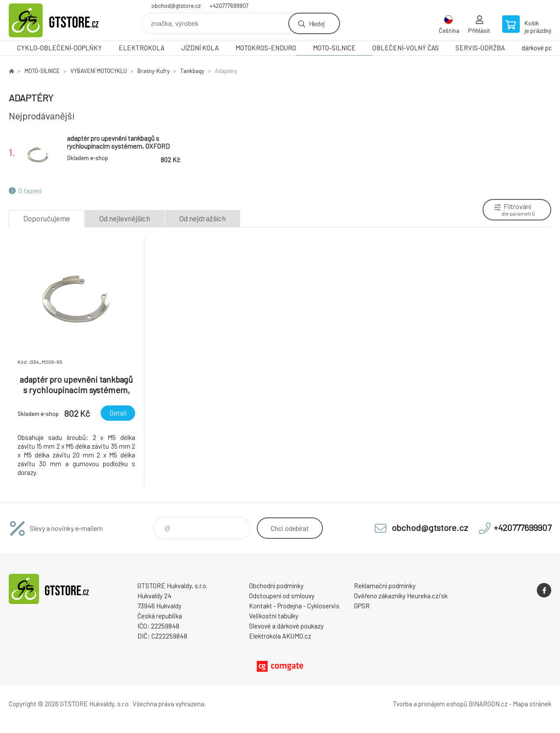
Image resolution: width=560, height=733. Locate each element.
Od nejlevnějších (125, 218)
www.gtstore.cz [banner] (61, 20)
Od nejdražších (203, 218)
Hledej (317, 23)
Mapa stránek (532, 704)
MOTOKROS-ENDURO (266, 48)
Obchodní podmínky (276, 586)
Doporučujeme (47, 218)
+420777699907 (229, 6)
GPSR (362, 606)
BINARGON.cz (488, 704)
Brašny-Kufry (154, 71)
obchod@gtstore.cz (176, 6)
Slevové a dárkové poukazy (286, 626)
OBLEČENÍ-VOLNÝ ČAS (406, 48)
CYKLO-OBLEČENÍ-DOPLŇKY (59, 48)
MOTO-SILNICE (334, 48)
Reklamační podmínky (385, 586)
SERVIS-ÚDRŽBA (480, 48)
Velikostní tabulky (274, 616)
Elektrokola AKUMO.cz (280, 636)
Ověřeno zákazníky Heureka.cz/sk (401, 596)
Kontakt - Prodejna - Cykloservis (294, 606)
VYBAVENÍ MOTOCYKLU (99, 71)
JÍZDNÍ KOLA (200, 48)
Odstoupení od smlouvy (282, 596)
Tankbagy (192, 71)
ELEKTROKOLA (142, 48)
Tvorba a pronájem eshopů (430, 704)
